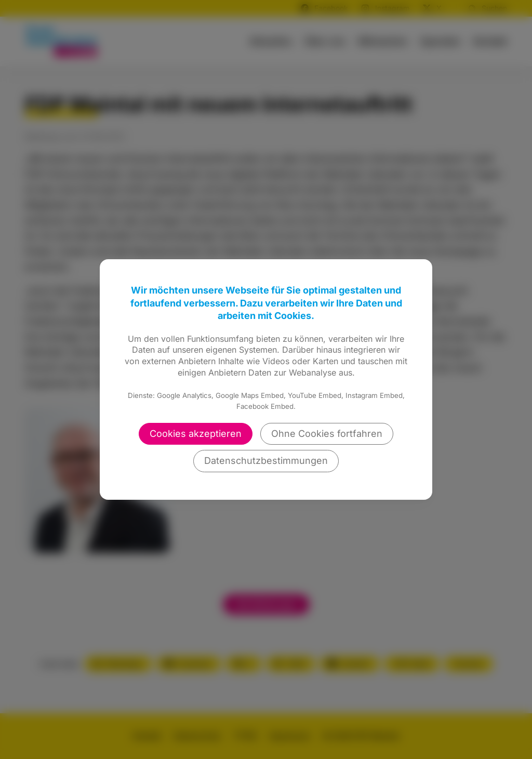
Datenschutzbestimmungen (266, 461)
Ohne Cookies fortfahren (327, 434)
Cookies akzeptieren (196, 434)
